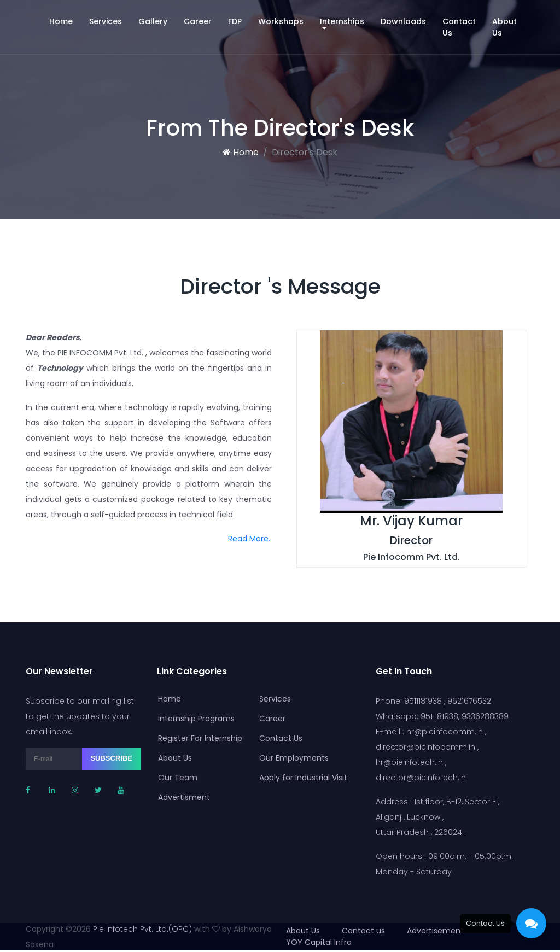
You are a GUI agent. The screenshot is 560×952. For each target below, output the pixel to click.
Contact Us (459, 27)
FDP (235, 21)
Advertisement (435, 931)
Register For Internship (197, 738)
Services (106, 21)
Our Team (174, 778)
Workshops (281, 21)
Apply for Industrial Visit (300, 778)
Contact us (363, 931)
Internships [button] (342, 21)
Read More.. (250, 539)
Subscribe (111, 758)
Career (198, 21)
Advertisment (181, 797)
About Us (504, 27)
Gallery (153, 21)
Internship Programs (193, 719)
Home (65, 21)
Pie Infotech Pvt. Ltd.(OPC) (142, 929)
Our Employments (291, 758)
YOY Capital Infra (319, 942)
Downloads (403, 21)
